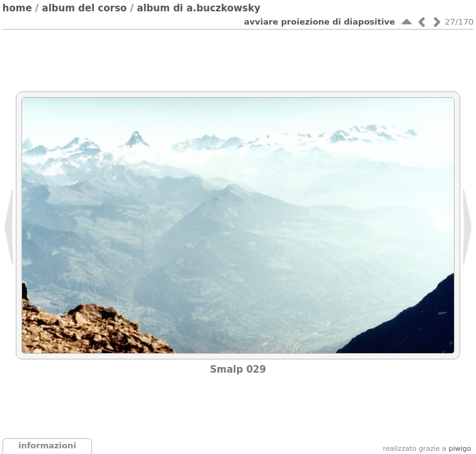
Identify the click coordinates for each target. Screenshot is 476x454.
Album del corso (85, 8)
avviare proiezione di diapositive (319, 22)
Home (17, 8)
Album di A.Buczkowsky (199, 8)
